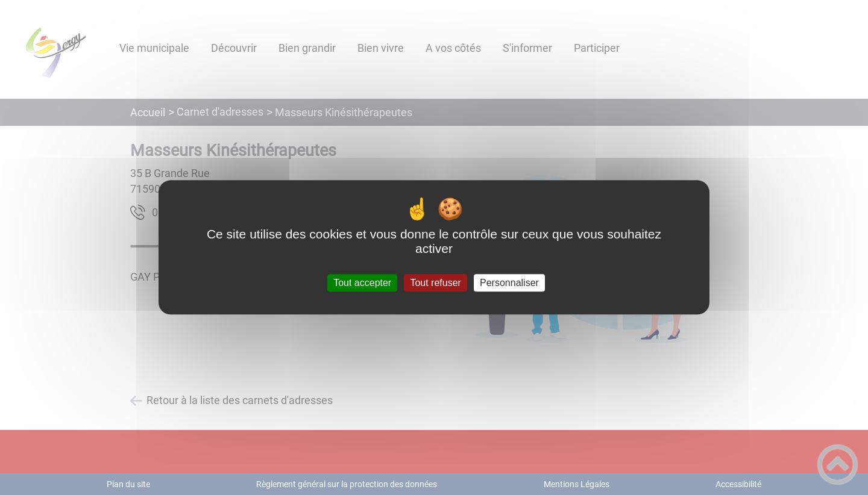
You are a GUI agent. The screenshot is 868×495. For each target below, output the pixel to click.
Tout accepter (362, 283)
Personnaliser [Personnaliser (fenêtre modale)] (509, 283)
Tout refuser (435, 283)
